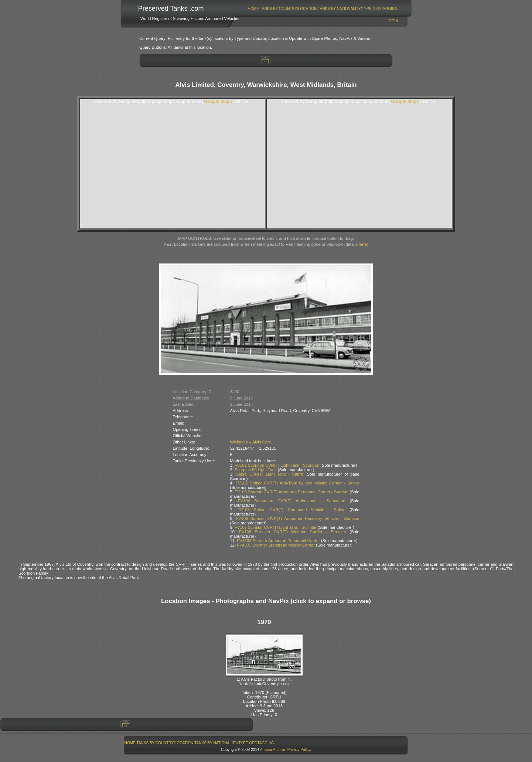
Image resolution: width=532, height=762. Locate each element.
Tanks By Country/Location (289, 9)
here (363, 244)
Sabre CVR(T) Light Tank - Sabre (269, 474)
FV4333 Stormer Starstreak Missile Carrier (276, 545)
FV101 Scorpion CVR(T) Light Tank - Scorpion (277, 465)
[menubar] (323, 9)
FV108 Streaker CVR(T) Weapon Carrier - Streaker (293, 532)
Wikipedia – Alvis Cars (251, 442)
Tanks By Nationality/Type (345, 9)
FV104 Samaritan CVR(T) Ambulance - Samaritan (292, 501)
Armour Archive (273, 750)
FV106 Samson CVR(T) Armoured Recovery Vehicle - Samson (297, 518)
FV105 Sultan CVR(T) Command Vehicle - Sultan (291, 510)
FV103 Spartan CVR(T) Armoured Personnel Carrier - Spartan (291, 492)
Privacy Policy (299, 750)
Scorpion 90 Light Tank (256, 470)
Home (253, 9)
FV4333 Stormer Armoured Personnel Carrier (278, 541)
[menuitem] (253, 9)
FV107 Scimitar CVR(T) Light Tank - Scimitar (276, 527)
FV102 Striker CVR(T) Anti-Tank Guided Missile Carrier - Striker (298, 483)
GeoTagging (385, 9)
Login (392, 21)
